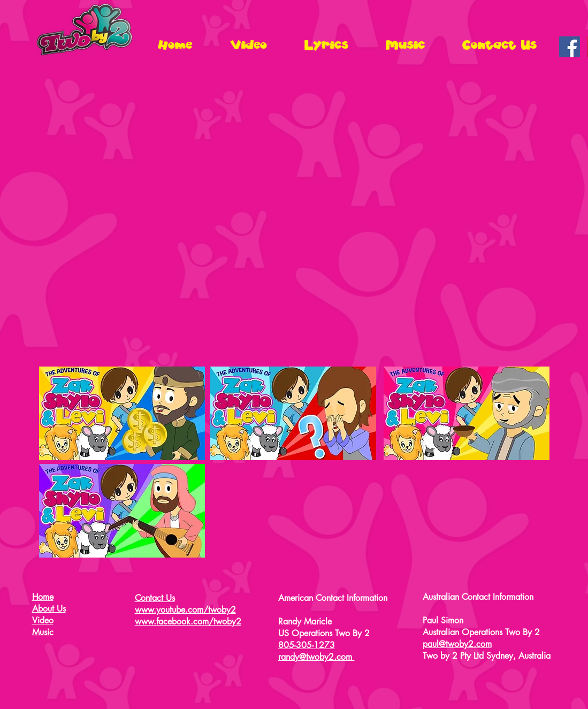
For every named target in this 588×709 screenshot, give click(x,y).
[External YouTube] (295, 219)
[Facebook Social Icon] (570, 47)
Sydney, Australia (518, 656)
